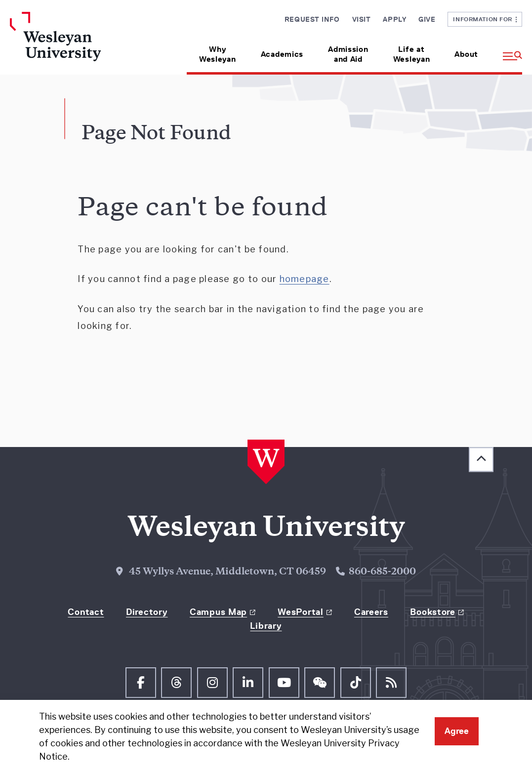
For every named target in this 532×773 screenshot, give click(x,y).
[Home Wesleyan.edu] (69, 43)
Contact (86, 612)
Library (266, 626)
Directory (147, 612)
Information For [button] (485, 19)
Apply (394, 19)
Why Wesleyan (218, 54)
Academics (282, 54)
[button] (506, 51)
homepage (305, 279)
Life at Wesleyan (412, 54)
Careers (371, 612)
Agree (457, 731)
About (466, 54)
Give (427, 19)
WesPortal (300, 612)
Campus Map (218, 612)
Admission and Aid (348, 54)
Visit (362, 19)
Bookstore (432, 612)
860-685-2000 (382, 572)
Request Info (312, 19)
